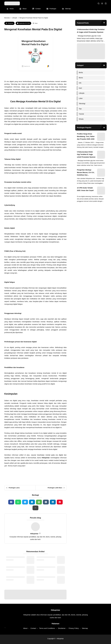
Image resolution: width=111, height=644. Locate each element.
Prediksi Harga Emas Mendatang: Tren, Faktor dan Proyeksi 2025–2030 (86, 136)
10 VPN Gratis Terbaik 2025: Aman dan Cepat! (85, 189)
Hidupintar (11, 23)
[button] (35, 508)
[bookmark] (106, 3)
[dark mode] (102, 3)
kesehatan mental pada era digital (50, 455)
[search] (99, 3)
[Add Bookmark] (35, 23)
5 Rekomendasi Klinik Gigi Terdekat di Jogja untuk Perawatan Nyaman (91, 31)
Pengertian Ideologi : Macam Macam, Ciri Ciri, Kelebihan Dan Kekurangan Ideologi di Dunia (86, 173)
